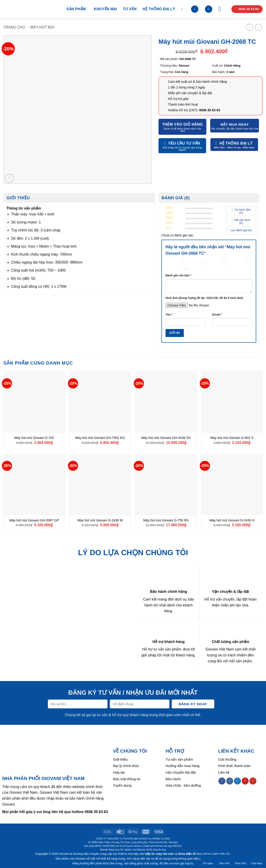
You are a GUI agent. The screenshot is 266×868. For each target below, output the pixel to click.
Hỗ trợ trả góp (178, 99)
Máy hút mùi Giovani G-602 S (232, 438)
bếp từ (150, 854)
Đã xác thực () (242, 221)
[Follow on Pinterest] (245, 781)
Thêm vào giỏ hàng (183, 124)
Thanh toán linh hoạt (183, 104)
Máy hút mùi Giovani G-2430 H (232, 520)
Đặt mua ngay (235, 124)
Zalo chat (224, 860)
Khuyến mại (105, 9)
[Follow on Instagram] (230, 781)
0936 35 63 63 (210, 110)
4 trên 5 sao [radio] (237, 261)
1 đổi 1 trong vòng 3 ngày (186, 87)
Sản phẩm (77, 9)
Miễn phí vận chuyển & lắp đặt (190, 93)
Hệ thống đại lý (159, 9)
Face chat (240, 860)
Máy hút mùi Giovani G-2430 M (100, 520)
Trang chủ (14, 27)
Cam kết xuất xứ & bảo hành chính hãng (197, 82)
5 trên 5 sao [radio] (175, 269)
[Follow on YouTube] (253, 781)
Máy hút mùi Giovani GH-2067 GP (34, 520)
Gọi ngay (208, 860)
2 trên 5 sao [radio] (192, 261)
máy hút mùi (165, 854)
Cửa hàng (257, 860)
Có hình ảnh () (242, 211)
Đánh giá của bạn (178, 275)
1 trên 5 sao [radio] (172, 261)
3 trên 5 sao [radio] (214, 261)
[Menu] (222, 9)
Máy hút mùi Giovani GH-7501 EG (100, 438)
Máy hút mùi (42, 27)
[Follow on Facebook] (222, 781)
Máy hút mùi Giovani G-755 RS (166, 520)
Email (217, 315)
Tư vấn (130, 9)
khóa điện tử (187, 854)
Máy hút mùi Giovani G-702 (34, 438)
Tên (169, 315)
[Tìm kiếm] (183, 9)
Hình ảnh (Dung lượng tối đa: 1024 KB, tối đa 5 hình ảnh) (204, 298)
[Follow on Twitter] (237, 781)
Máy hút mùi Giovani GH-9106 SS (166, 438)
